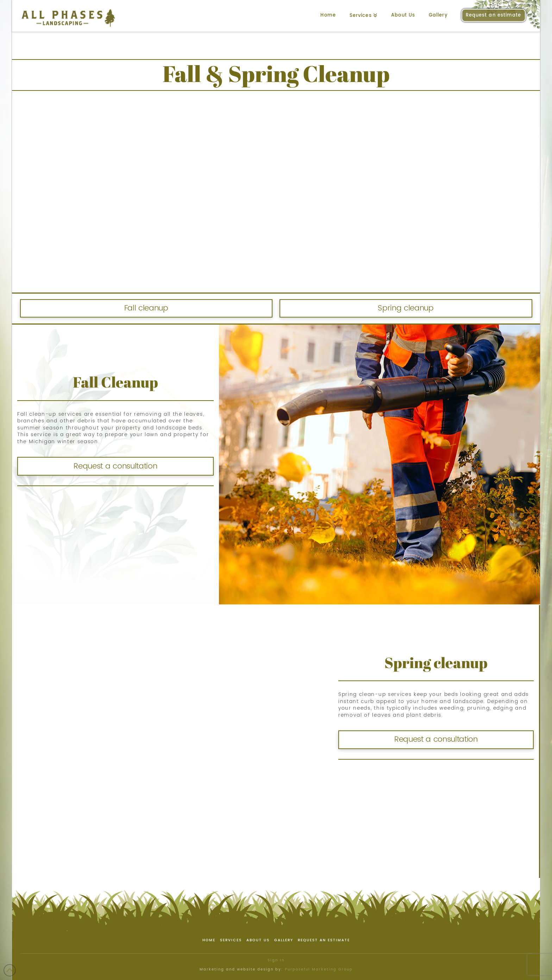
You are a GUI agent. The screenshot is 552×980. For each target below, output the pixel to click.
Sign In (276, 960)
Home (209, 940)
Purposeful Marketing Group (319, 969)
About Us (258, 940)
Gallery (284, 940)
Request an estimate (324, 940)
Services (231, 940)
